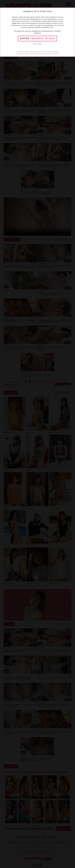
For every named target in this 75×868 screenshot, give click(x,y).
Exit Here (37, 44)
